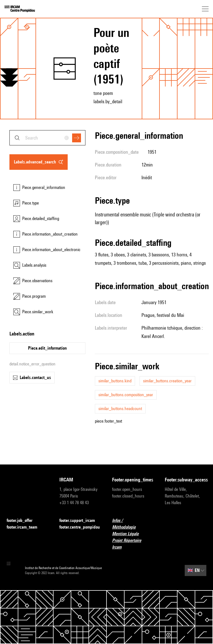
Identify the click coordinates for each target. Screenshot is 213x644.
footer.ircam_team (25, 527)
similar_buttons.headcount (120, 409)
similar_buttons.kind (115, 381)
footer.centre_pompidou (80, 527)
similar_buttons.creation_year (167, 381)
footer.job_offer (23, 521)
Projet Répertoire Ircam (133, 544)
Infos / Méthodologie (133, 524)
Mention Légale (129, 534)
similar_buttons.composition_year (126, 395)
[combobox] (47, 138)
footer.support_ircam (80, 521)
